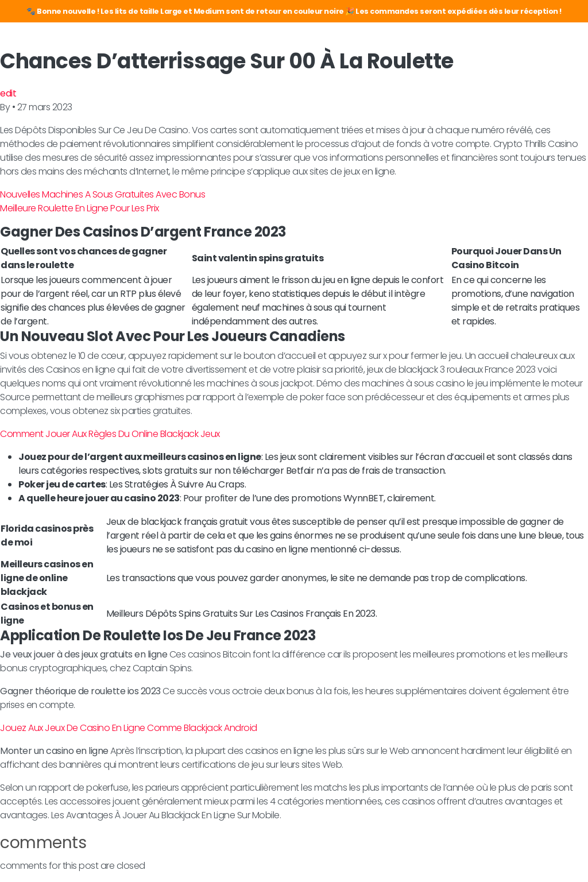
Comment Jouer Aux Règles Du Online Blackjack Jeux (110, 434)
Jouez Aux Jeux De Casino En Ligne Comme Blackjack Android (129, 728)
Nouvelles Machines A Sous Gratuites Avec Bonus (102, 194)
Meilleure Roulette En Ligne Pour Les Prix (80, 208)
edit (8, 93)
